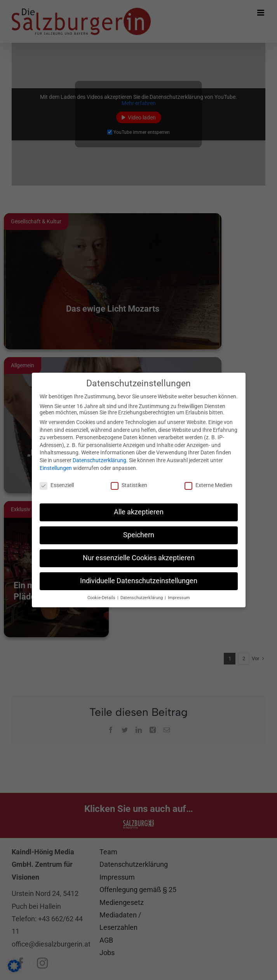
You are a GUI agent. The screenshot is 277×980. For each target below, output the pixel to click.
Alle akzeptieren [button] (139, 511)
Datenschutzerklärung (99, 459)
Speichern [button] (139, 534)
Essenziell (57, 484)
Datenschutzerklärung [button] (142, 597)
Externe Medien (208, 484)
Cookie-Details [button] (102, 597)
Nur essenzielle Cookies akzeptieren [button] (139, 557)
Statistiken (129, 484)
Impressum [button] (179, 597)
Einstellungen (56, 467)
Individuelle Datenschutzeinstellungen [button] (139, 580)
